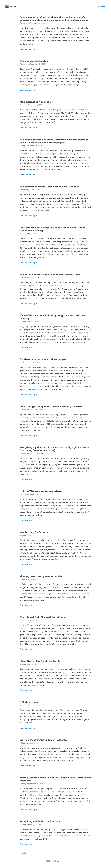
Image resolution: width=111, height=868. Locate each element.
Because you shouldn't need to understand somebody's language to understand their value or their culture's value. (54, 19)
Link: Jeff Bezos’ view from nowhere (41, 491)
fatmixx (11, 6)
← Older (23, 853)
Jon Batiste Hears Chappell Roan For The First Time (50, 275)
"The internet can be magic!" (37, 102)
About (104, 6)
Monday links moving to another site (41, 576)
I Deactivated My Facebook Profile (40, 661)
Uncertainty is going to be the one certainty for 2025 (51, 407)
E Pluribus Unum (29, 702)
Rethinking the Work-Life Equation (40, 822)
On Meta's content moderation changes (43, 359)
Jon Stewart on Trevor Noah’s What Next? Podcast (49, 187)
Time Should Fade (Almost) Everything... (43, 617)
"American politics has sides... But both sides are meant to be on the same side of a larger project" (54, 141)
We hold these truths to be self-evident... (44, 740)
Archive (96, 6)
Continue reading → (29, 49)
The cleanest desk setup (34, 61)
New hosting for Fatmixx (34, 532)
